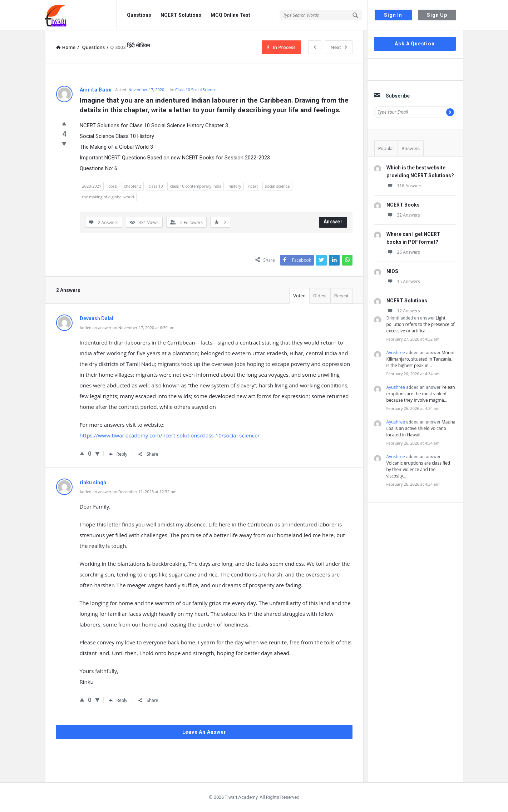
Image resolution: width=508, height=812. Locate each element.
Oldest (320, 296)
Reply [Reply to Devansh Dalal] (118, 454)
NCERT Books (403, 205)
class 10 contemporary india (196, 186)
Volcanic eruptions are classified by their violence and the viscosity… (418, 469)
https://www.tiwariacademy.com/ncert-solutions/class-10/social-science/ (170, 435)
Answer (333, 222)
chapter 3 (133, 186)
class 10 (156, 186)
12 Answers (403, 311)
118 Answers (405, 186)
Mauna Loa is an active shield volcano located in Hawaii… (421, 428)
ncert (253, 186)
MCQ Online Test (230, 15)
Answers (411, 148)
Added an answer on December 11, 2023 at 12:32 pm (128, 492)
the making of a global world (108, 197)
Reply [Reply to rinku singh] (118, 700)
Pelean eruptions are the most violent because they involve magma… (421, 394)
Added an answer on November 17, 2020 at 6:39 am (127, 328)
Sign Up (437, 15)
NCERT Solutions (181, 15)
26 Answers (403, 252)
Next (339, 47)
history (235, 186)
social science (277, 186)
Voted (299, 296)
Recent (341, 296)
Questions (139, 15)
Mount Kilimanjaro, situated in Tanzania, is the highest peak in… (421, 359)
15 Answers (403, 281)
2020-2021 (92, 186)
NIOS (392, 271)
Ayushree (396, 353)
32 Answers (403, 215)
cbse (112, 186)
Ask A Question (415, 44)
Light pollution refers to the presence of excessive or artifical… (421, 324)
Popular (386, 148)
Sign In (393, 15)
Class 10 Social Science (196, 90)
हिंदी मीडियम (138, 45)
